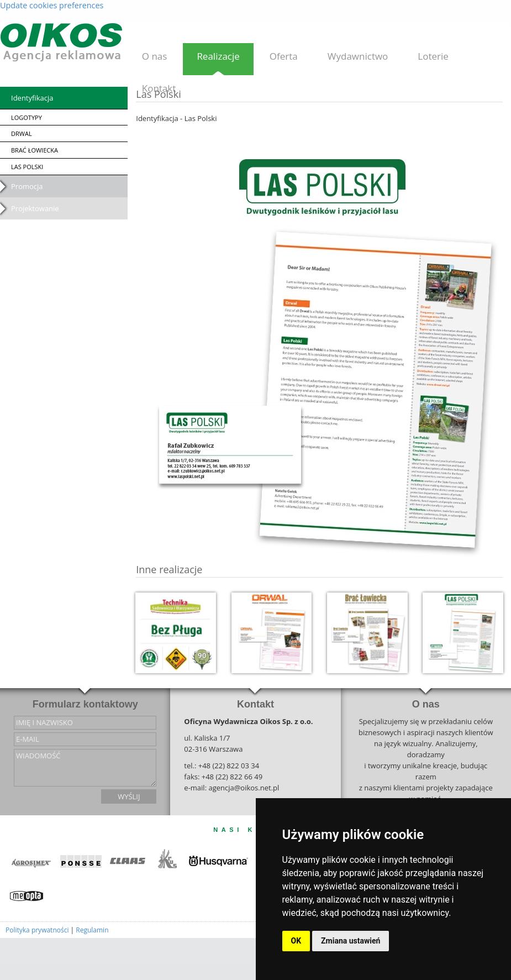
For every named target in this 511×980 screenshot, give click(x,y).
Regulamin (92, 930)
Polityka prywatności (37, 930)
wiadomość (85, 768)
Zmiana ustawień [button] (351, 941)
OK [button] (296, 941)
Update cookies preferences (52, 5)
